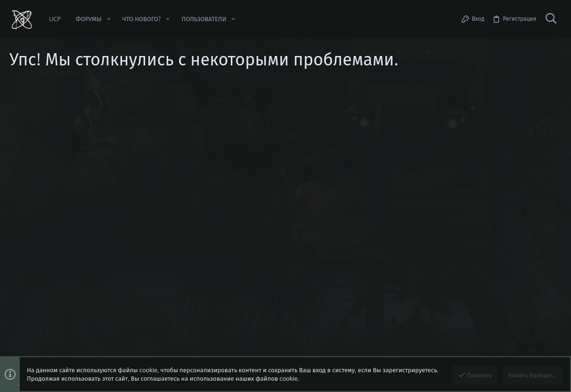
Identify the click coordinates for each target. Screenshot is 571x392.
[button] (108, 19)
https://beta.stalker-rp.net (74, 130)
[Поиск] (551, 19)
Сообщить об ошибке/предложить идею (94, 139)
